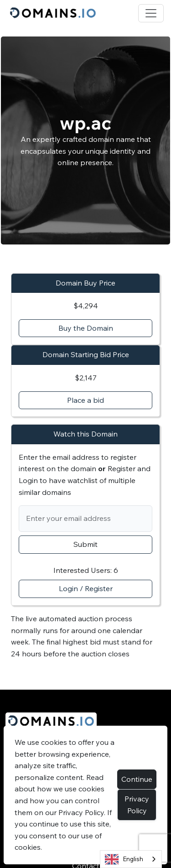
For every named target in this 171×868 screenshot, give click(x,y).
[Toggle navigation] (151, 13)
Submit (85, 544)
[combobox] (131, 859)
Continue (137, 779)
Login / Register (86, 588)
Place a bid (85, 400)
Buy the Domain (86, 328)
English (124, 859)
